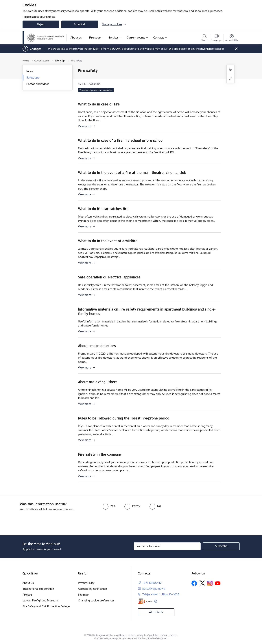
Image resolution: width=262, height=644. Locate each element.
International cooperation (38, 589)
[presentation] (31, 522)
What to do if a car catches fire (103, 209)
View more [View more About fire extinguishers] (85, 404)
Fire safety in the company (100, 454)
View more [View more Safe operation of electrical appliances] (85, 295)
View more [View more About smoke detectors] (85, 367)
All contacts (156, 612)
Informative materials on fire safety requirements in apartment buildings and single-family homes (147, 311)
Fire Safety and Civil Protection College (46, 606)
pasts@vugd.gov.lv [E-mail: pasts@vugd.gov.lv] (154, 589)
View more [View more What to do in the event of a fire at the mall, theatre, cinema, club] (85, 194)
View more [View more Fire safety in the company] (85, 476)
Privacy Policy (86, 583)
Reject (41, 24)
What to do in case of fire (99, 104)
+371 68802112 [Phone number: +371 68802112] (152, 583)
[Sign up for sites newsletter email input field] (167, 546)
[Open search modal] (205, 38)
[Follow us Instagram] (210, 583)
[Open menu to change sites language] (217, 38)
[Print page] (230, 69)
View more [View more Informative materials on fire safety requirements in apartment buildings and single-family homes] (85, 331)
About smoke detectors (97, 346)
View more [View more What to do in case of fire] (85, 126)
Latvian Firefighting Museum (40, 600)
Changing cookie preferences (96, 600)
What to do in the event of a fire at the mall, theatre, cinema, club (132, 173)
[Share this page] (230, 79)
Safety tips (33, 77)
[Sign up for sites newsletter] (221, 546)
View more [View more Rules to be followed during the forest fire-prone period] (85, 440)
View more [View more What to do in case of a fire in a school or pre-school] (85, 158)
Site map (83, 595)
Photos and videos (38, 84)
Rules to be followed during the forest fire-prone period (124, 418)
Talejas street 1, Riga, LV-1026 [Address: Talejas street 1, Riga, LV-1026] (161, 594)
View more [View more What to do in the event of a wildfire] (85, 263)
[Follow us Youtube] (218, 583)
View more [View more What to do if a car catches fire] (85, 226)
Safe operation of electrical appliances (109, 277)
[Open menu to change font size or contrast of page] (232, 38)
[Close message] (236, 49)
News (30, 71)
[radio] (109, 506)
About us (28, 583)
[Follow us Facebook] (194, 583)
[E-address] (145, 601)
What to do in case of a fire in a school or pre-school (121, 141)
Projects (27, 595)
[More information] (156, 601)
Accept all (80, 24)
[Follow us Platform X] (202, 583)
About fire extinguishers (98, 382)
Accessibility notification (93, 589)
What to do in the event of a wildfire (108, 241)
